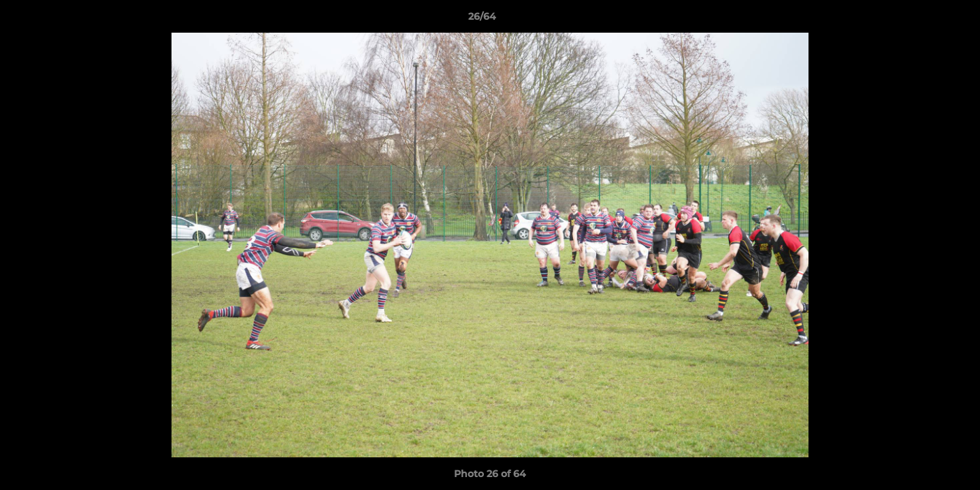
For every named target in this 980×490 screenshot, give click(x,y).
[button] (923, 20)
